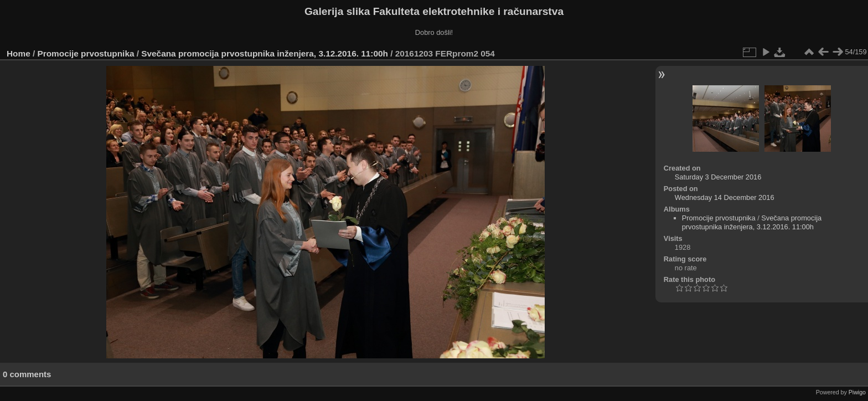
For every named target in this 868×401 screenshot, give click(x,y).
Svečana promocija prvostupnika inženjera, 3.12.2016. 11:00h (265, 53)
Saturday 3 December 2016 (718, 177)
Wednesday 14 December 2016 (725, 197)
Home (19, 53)
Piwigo (857, 392)
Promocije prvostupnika (86, 53)
